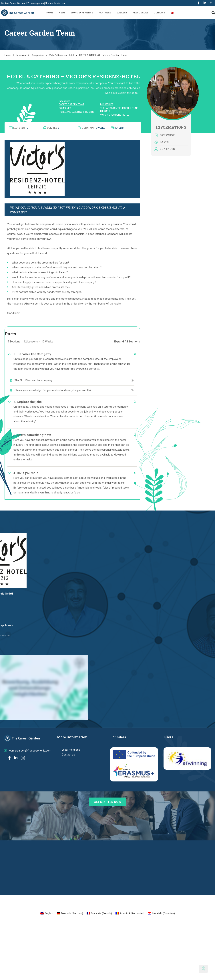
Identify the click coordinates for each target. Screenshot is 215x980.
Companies (37, 55)
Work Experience (82, 13)
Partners (105, 13)
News (62, 13)
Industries (107, 104)
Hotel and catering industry (76, 112)
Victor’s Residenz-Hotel (61, 55)
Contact (160, 13)
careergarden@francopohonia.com (28, 751)
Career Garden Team (71, 104)
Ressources (140, 13)
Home (50, 13)
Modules (21, 55)
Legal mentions (71, 750)
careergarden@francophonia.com (46, 3)
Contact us (68, 755)
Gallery (122, 13)
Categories (64, 101)
